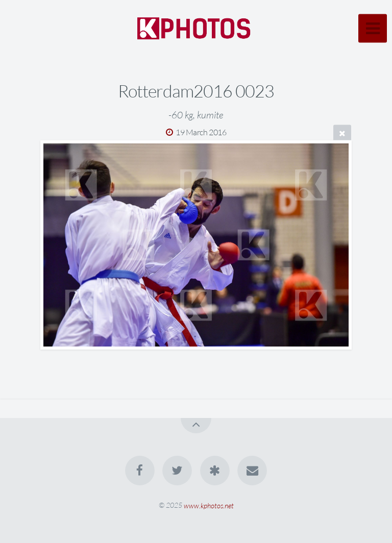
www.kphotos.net (209, 505)
